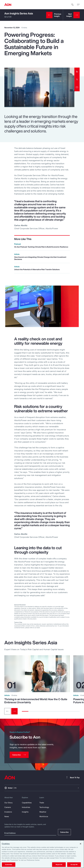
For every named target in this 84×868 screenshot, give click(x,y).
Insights (25, 812)
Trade (42, 803)
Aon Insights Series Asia (19, 13)
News (7, 816)
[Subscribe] (19, 755)
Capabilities (27, 803)
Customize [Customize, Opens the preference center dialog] (9, 865)
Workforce (44, 816)
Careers (8, 807)
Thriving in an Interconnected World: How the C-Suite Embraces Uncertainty (36, 701)
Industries (26, 807)
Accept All (74, 865)
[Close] (80, 844)
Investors (8, 812)
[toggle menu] (78, 4)
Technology (44, 807)
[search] (72, 5)
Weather (43, 812)
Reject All (59, 865)
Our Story (8, 803)
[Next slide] (14, 711)
